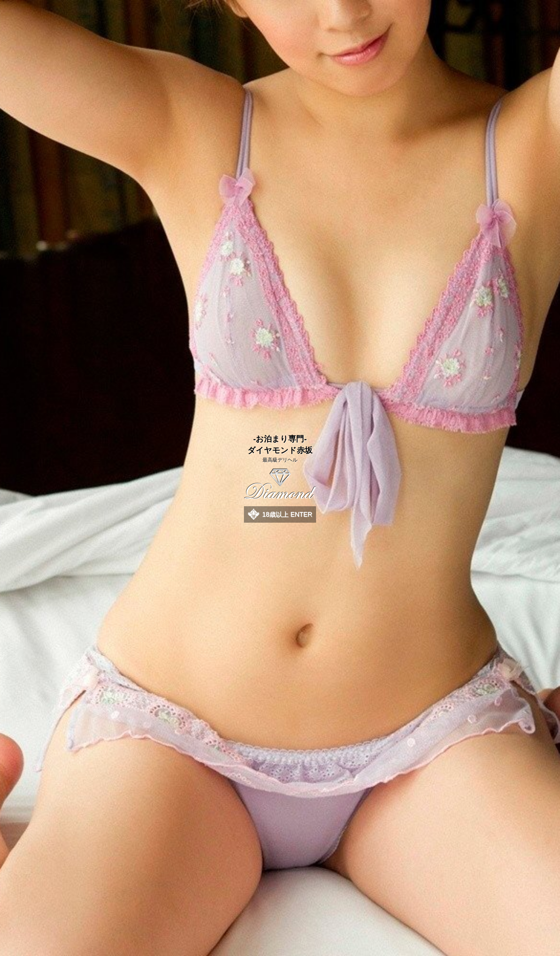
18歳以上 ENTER (287, 514)
